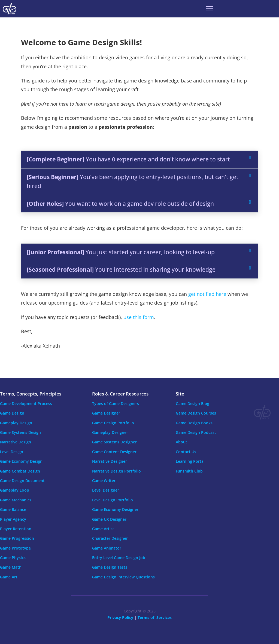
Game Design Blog (192, 404)
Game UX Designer (109, 519)
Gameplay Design (16, 423)
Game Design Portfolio (113, 423)
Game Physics (13, 558)
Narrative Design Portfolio (116, 471)
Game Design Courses (196, 413)
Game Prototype (15, 548)
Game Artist (103, 529)
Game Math (11, 567)
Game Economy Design (21, 461)
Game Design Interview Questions (123, 577)
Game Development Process (26, 404)
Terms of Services (155, 617)
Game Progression (17, 538)
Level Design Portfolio (113, 500)
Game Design (12, 413)
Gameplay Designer (110, 432)
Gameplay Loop (15, 490)
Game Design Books (194, 423)
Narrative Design (16, 442)
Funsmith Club (189, 471)
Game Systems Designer (114, 442)
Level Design (12, 452)
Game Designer (106, 413)
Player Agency (13, 519)
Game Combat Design (20, 471)
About (181, 442)
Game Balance (13, 509)
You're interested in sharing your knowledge (121, 269)
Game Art (9, 577)
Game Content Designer (114, 452)
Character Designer (110, 538)
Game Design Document (22, 481)
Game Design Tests (110, 567)
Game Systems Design (20, 432)
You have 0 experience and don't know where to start (128, 159)
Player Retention (16, 529)
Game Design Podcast (196, 432)
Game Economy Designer (115, 509)
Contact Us (186, 452)
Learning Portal (190, 461)
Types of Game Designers (116, 404)
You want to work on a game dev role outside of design (120, 204)
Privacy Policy (120, 617)
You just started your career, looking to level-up (121, 252)
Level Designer (106, 490)
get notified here (207, 294)
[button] (139, 160)
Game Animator (107, 548)
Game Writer (104, 481)
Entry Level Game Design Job (119, 558)
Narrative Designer (110, 461)
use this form (139, 317)
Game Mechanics (16, 500)
